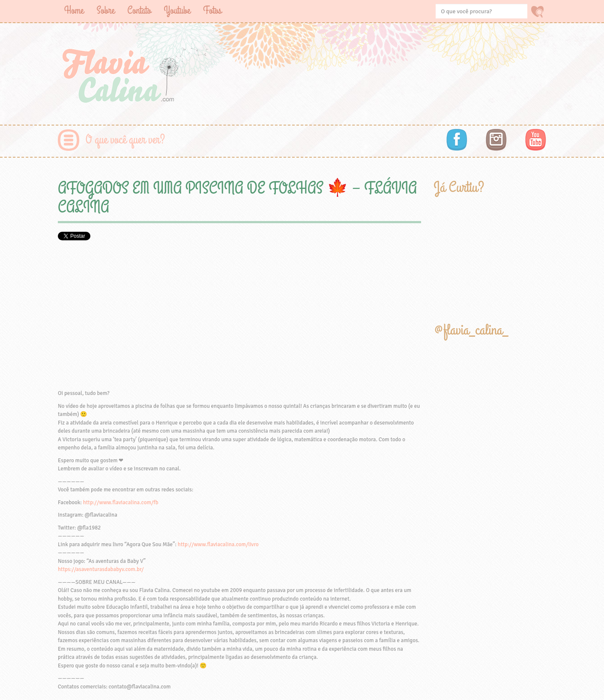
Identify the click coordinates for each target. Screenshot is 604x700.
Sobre (105, 10)
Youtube (177, 10)
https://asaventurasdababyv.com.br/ (101, 569)
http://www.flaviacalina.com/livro (218, 544)
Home (74, 10)
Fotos (212, 10)
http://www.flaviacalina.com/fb (121, 503)
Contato (139, 10)
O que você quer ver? (125, 140)
